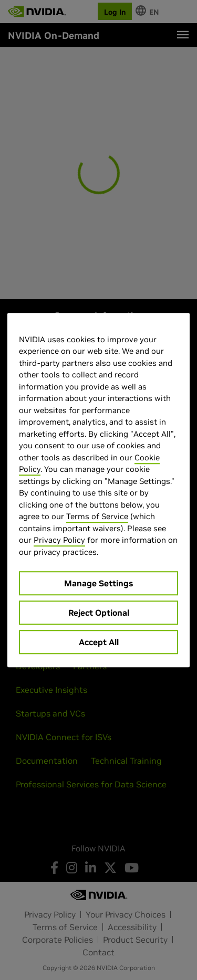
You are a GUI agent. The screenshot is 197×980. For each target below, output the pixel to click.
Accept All (99, 642)
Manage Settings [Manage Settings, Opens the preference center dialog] (98, 583)
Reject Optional (99, 613)
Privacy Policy (59, 540)
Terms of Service (97, 516)
